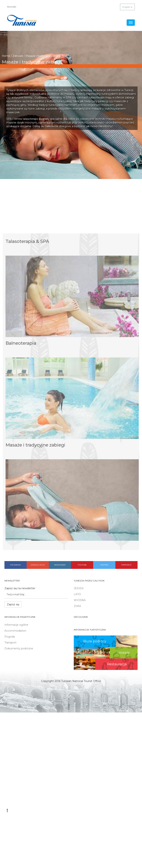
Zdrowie (18, 56)
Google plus (38, 565)
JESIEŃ (79, 588)
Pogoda (10, 637)
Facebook (15, 565)
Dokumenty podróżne (19, 648)
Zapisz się (13, 604)
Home (6, 56)
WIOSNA (80, 600)
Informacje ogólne (16, 625)
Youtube (82, 565)
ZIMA (77, 606)
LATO (77, 594)
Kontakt (12, 7)
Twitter (104, 565)
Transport (10, 643)
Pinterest (126, 565)
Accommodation (15, 631)
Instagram (60, 565)
